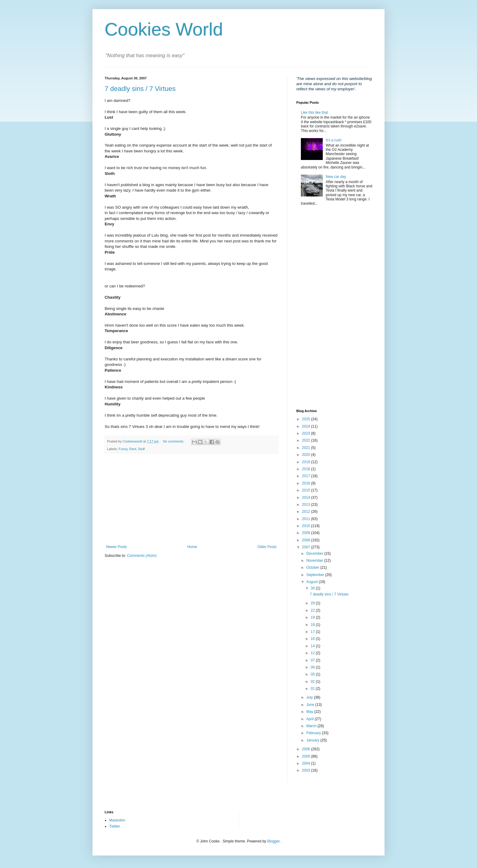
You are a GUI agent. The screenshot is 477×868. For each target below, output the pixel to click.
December (315, 554)
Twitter (115, 826)
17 (313, 632)
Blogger (273, 841)
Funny (123, 449)
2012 (307, 512)
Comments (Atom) (142, 556)
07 (313, 660)
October (313, 568)
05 (313, 674)
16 (313, 639)
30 (313, 588)
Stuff (141, 449)
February (314, 733)
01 (313, 689)
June (311, 705)
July (310, 697)
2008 (307, 540)
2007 (307, 547)
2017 (307, 476)
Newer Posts (117, 547)
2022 (307, 440)
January (313, 740)
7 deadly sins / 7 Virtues (140, 89)
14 (313, 646)
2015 (307, 490)
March (312, 726)
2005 (307, 756)
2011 (307, 519)
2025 (307, 419)
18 (313, 625)
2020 (307, 455)
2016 (307, 483)
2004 (307, 763)
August (313, 582)
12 (313, 653)
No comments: (174, 441)
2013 (307, 505)
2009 (307, 533)
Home (192, 547)
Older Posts (267, 547)
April (310, 719)
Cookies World (164, 29)
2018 (307, 469)
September (316, 575)
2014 (307, 498)
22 (313, 610)
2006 (307, 749)
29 (313, 603)
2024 (307, 426)
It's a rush (334, 140)
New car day (336, 177)
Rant (133, 449)
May (310, 712)
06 (313, 667)
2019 (307, 462)
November (315, 561)
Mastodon (117, 820)
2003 (307, 770)
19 (313, 617)
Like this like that (314, 113)
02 (313, 682)
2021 (307, 448)
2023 (307, 433)
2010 (307, 526)
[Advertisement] (191, 499)
